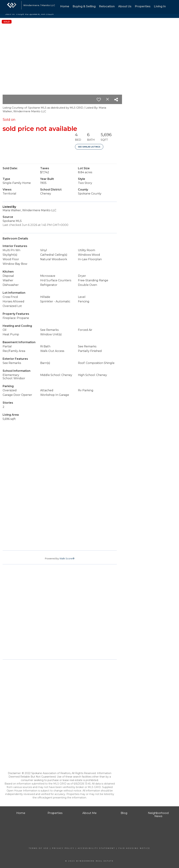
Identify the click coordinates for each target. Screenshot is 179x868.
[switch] (99, 100)
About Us (125, 6)
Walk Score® (67, 558)
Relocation (107, 6)
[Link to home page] (12, 7)
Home (65, 6)
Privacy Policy (63, 848)
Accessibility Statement (96, 848)
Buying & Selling (84, 6)
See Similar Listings (89, 147)
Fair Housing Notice (134, 848)
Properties (143, 6)
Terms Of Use (39, 848)
